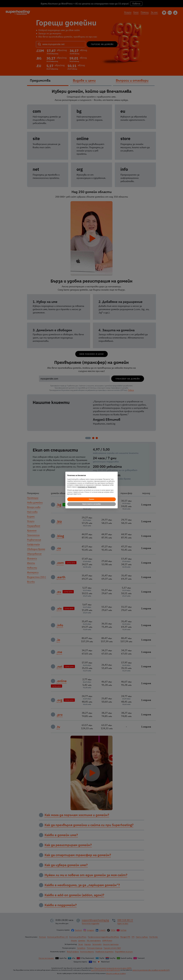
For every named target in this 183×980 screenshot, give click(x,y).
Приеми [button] (91, 499)
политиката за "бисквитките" (87, 487)
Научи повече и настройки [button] (91, 504)
